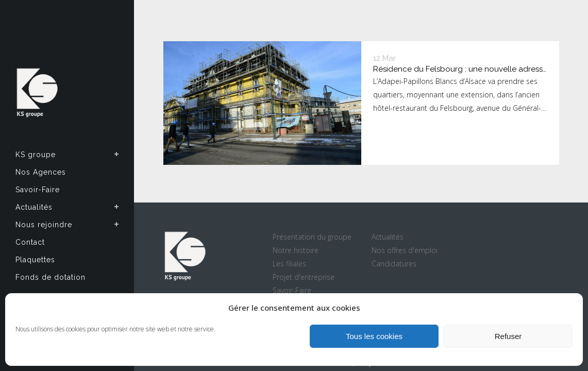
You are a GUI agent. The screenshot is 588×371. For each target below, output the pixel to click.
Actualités (388, 237)
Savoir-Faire (292, 290)
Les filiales (289, 264)
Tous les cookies (374, 336)
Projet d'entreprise (304, 277)
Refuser (508, 336)
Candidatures (394, 264)
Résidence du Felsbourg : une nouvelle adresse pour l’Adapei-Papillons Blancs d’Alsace (460, 70)
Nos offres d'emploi (405, 250)
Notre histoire (296, 250)
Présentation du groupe (312, 237)
